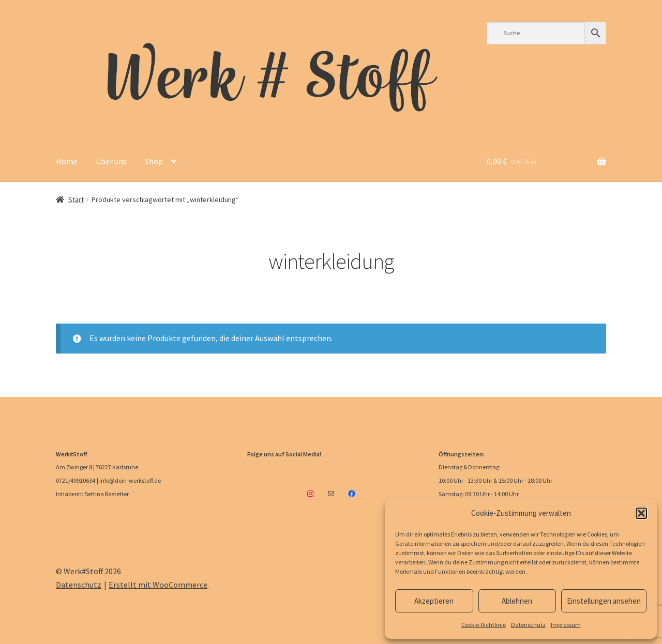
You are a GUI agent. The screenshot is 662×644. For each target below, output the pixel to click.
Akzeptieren (434, 601)
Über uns (111, 161)
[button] (641, 513)
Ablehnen (517, 601)
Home (67, 161)
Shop (154, 161)
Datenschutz (528, 625)
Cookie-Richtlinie (484, 625)
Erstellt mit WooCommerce (158, 585)
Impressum (566, 625)
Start (76, 200)
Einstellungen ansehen (604, 601)
